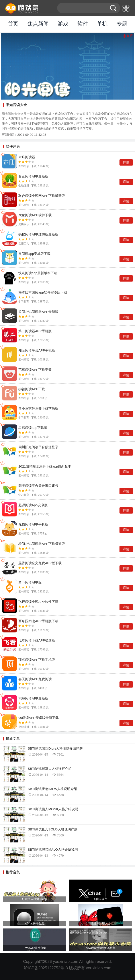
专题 (122, 24)
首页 (13, 24)
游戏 (63, 24)
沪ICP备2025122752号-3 (46, 968)
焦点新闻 (38, 24)
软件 (83, 24)
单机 (102, 24)
